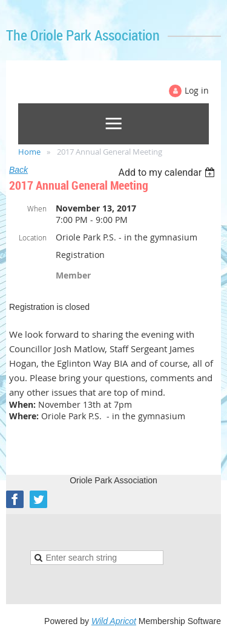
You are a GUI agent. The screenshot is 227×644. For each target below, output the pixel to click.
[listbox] (168, 172)
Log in (197, 90)
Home (29, 152)
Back (18, 170)
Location (33, 237)
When (37, 208)
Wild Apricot (114, 621)
